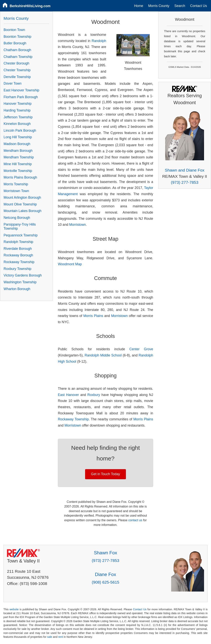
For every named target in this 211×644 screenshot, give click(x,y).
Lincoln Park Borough (20, 131)
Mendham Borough (18, 151)
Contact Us (199, 6)
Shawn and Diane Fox (185, 170)
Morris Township (16, 184)
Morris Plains (93, 316)
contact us (135, 520)
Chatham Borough (18, 50)
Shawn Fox (105, 553)
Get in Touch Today (106, 474)
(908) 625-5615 (105, 582)
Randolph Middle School (103, 355)
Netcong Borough (17, 218)
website (14, 609)
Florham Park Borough (21, 97)
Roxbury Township (18, 269)
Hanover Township (18, 104)
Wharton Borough (17, 289)
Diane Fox (105, 574)
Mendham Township (19, 157)
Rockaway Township (73, 419)
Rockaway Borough (18, 255)
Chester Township (17, 70)
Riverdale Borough (18, 249)
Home (139, 6)
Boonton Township (18, 37)
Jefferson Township (18, 117)
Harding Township (17, 110)
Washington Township (20, 282)
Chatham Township (18, 57)
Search (180, 6)
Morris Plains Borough (20, 177)
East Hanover (68, 395)
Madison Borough (17, 144)
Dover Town (13, 83)
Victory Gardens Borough (23, 275)
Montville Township (18, 171)
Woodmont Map (70, 264)
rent (61, 637)
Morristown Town (16, 191)
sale (50, 637)
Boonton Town (14, 30)
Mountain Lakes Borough (23, 211)
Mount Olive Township (20, 204)
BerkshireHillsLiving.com (30, 6)
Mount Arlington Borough (22, 197)
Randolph (99, 41)
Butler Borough (15, 43)
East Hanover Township (22, 90)
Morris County (159, 6)
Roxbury (94, 395)
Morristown (78, 225)
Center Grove (141, 349)
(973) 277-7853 (185, 182)
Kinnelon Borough (17, 124)
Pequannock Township (21, 235)
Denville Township (17, 77)
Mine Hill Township (18, 164)
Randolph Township (18, 242)
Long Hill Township (18, 137)
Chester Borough (17, 63)
